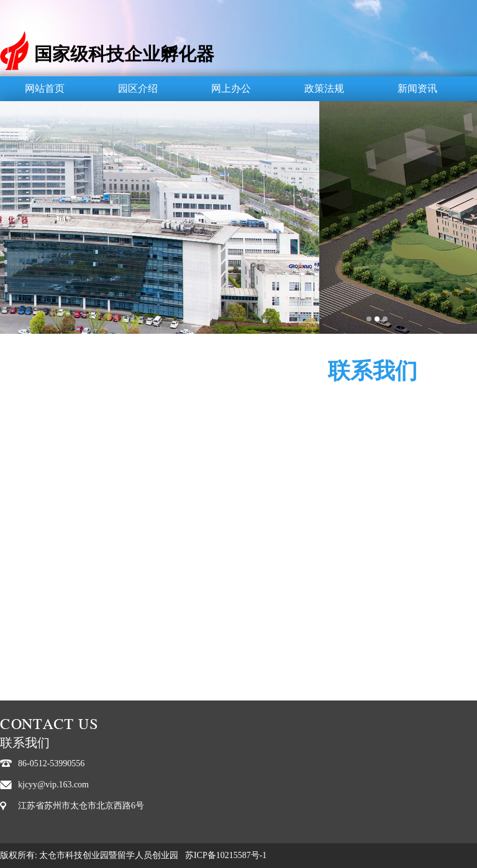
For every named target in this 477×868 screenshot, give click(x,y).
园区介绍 (138, 88)
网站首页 (45, 88)
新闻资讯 (417, 88)
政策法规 (324, 88)
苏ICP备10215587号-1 (226, 855)
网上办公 (231, 88)
